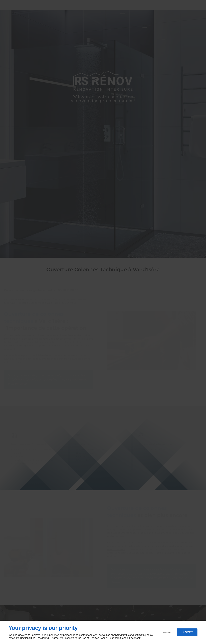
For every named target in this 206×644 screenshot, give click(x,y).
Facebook (135, 638)
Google (124, 638)
